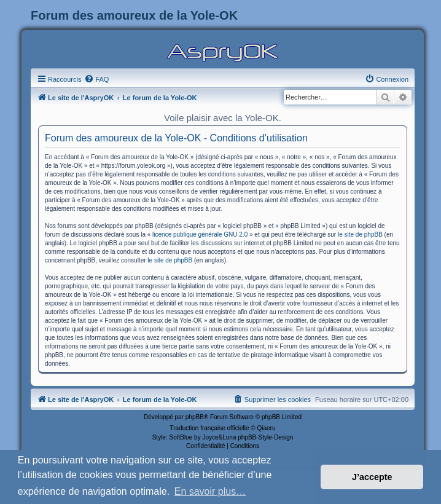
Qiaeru (266, 428)
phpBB (195, 417)
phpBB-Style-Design (265, 437)
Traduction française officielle (210, 428)
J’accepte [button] (372, 477)
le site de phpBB (360, 234)
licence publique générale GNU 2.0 (200, 234)
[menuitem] (96, 79)
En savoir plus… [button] (210, 491)
